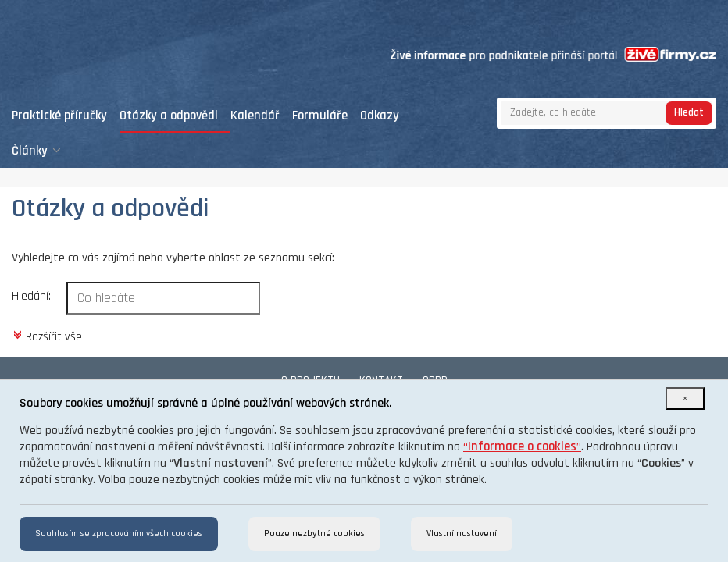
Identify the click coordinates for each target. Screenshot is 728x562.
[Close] (685, 398)
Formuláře (320, 116)
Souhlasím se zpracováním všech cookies (119, 534)
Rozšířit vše (47, 336)
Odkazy (380, 116)
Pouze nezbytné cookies (314, 534)
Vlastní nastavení (462, 534)
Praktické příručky (59, 116)
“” (522, 447)
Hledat (689, 112)
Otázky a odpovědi (169, 116)
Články (36, 151)
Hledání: (31, 296)
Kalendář (255, 116)
